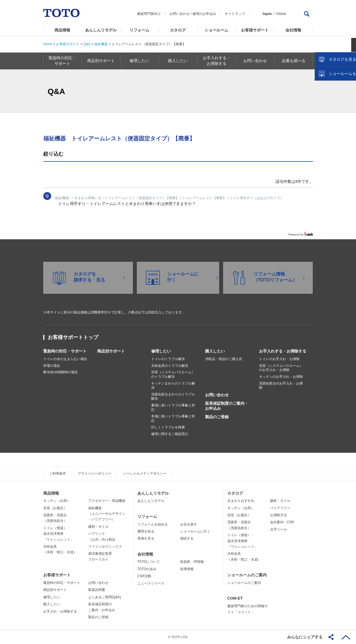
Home (48, 44)
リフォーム (139, 30)
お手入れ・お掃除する (60, 611)
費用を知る (146, 531)
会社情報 (293, 30)
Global (281, 14)
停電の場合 (52, 366)
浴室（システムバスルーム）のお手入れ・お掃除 (281, 368)
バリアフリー (280, 508)
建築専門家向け (149, 14)
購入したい (215, 351)
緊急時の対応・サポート (65, 351)
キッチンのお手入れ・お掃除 (281, 377)
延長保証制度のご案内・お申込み (227, 406)
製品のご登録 (217, 417)
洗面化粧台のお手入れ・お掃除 (281, 386)
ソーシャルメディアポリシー (145, 474)
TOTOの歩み (147, 569)
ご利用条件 (58, 474)
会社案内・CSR (282, 522)
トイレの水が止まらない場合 (65, 359)
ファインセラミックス (105, 547)
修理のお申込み (204, 14)
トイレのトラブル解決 (168, 359)
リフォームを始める (153, 524)
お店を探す (189, 524)
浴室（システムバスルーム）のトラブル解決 (173, 374)
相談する (187, 538)
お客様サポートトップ (73, 337)
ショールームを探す (337, 120)
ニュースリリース (151, 583)
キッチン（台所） (57, 501)
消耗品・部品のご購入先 (224, 359)
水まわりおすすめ (241, 501)
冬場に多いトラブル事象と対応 (173, 418)
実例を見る (146, 538)
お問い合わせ (180, 14)
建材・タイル (98, 527)
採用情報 (187, 569)
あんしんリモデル (101, 30)
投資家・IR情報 (192, 562)
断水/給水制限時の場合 (61, 372)
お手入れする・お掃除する (283, 351)
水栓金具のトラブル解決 (170, 366)
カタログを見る (333, 106)
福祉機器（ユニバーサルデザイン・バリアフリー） (107, 514)
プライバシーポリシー (94, 474)
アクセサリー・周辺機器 (107, 501)
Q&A (87, 44)
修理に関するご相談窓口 (170, 434)
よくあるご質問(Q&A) (105, 597)
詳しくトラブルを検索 (168, 427)
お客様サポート (255, 30)
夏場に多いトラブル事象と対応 (173, 408)
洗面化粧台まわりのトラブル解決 (173, 397)
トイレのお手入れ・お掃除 (279, 359)
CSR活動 (144, 576)
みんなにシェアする (305, 637)
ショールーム (216, 30)
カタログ (178, 30)
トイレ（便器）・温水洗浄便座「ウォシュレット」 (58, 534)
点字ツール (278, 529)
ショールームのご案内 (247, 575)
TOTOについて (149, 562)
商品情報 (62, 30)
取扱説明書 (97, 590)
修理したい (161, 351)
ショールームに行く (195, 531)
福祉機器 (101, 44)
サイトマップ (235, 14)
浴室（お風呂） (55, 508)
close (349, 91)
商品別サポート (111, 351)
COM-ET (235, 598)
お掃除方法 (278, 515)
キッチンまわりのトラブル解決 (173, 386)
